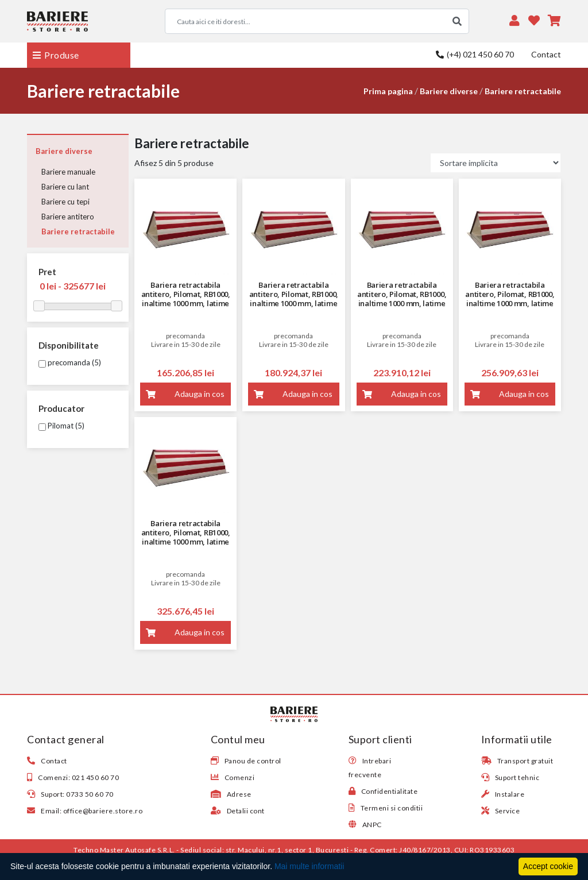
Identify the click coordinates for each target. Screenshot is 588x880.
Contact (546, 54)
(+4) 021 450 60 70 (475, 54)
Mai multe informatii (309, 866)
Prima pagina (388, 91)
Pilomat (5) (61, 426)
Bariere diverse (449, 91)
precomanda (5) (70, 362)
